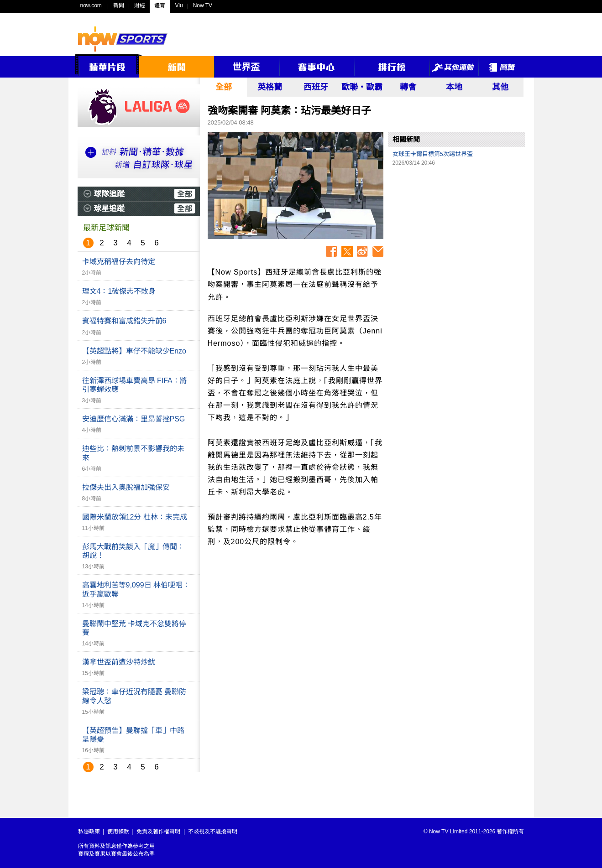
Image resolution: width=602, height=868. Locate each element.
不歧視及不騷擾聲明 (213, 832)
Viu (179, 5)
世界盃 (246, 67)
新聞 (119, 5)
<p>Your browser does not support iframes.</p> (456, 238)
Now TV (203, 5)
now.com (91, 5)
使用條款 (118, 832)
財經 (140, 5)
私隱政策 (89, 832)
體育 (160, 5)
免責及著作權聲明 (158, 832)
